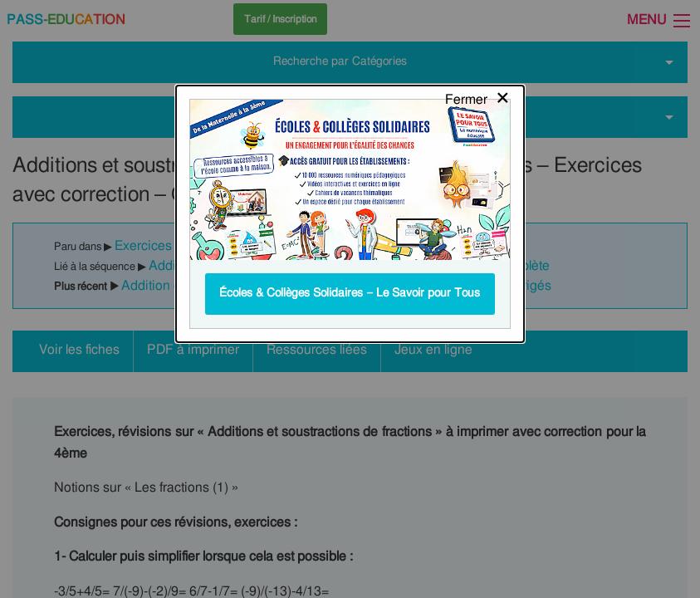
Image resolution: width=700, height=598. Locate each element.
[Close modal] (478, 29)
